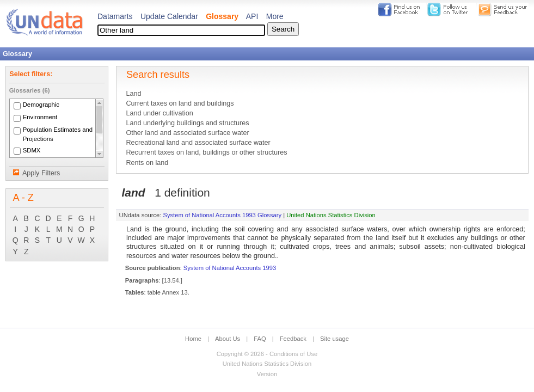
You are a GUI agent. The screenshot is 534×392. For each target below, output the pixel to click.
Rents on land (147, 163)
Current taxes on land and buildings (180, 103)
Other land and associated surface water (187, 133)
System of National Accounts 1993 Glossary (222, 215)
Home (193, 339)
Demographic (41, 105)
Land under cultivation (159, 113)
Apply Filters (41, 173)
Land (133, 94)
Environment (40, 118)
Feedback (293, 339)
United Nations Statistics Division (331, 215)
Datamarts (115, 16)
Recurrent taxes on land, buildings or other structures (206, 152)
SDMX (32, 150)
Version (267, 374)
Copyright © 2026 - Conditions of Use (267, 354)
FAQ (260, 339)
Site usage (334, 339)
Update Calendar (169, 16)
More (275, 16)
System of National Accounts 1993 (230, 268)
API (252, 16)
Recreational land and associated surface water (198, 143)
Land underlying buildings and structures (187, 123)
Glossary (222, 16)
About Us (228, 339)
